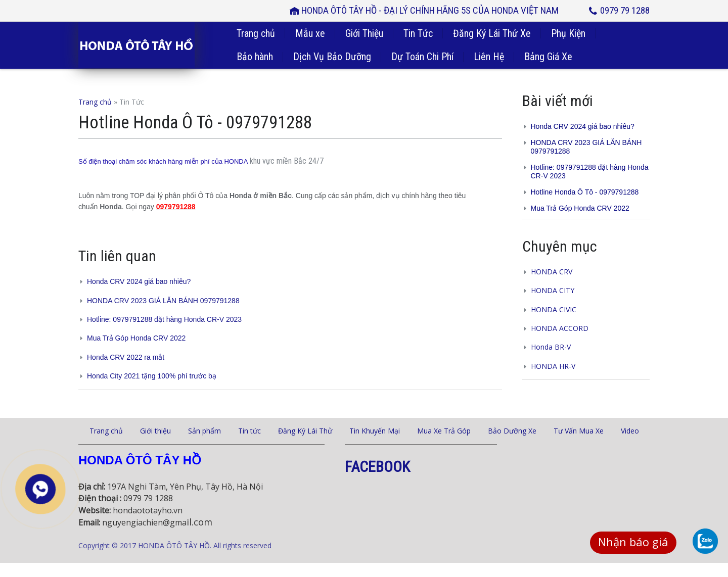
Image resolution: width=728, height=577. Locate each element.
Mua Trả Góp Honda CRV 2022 (136, 338)
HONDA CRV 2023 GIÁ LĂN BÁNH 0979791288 (163, 301)
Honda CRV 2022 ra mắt (126, 357)
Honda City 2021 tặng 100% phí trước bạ (152, 376)
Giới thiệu (155, 431)
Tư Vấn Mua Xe (579, 431)
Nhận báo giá (633, 542)
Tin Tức (418, 33)
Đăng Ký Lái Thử (305, 431)
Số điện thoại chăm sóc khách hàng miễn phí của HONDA (163, 161)
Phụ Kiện (568, 33)
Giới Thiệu (364, 33)
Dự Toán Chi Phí (422, 57)
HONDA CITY (553, 290)
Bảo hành (255, 57)
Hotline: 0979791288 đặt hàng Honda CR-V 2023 (164, 319)
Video (630, 431)
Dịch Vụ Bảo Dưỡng (332, 57)
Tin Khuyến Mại (375, 431)
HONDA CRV (552, 272)
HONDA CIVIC (554, 309)
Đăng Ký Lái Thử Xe (492, 33)
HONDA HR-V (553, 366)
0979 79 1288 (625, 10)
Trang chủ (256, 33)
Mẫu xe (310, 33)
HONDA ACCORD (560, 328)
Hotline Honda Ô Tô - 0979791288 (585, 192)
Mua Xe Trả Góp (444, 431)
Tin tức (249, 431)
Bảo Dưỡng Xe (512, 431)
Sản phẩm (204, 431)
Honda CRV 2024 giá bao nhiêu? (139, 281)
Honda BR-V (551, 347)
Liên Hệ (489, 57)
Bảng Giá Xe (548, 57)
